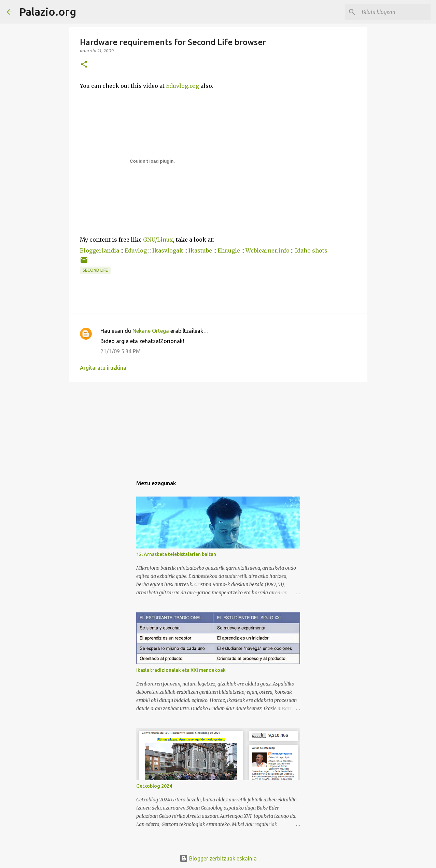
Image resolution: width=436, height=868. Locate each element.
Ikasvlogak (168, 250)
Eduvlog (136, 250)
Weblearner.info (268, 250)
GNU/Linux (158, 240)
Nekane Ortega (151, 331)
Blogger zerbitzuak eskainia (218, 858)
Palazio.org (48, 12)
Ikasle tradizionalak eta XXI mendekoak (181, 670)
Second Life (95, 270)
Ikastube (200, 250)
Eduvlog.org (182, 86)
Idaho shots (311, 250)
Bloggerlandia (100, 250)
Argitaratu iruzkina (103, 368)
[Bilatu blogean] (395, 12)
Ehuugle (229, 250)
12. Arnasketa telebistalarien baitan (176, 554)
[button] (84, 65)
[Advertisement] (170, 434)
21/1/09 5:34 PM (121, 351)
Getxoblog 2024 (154, 786)
